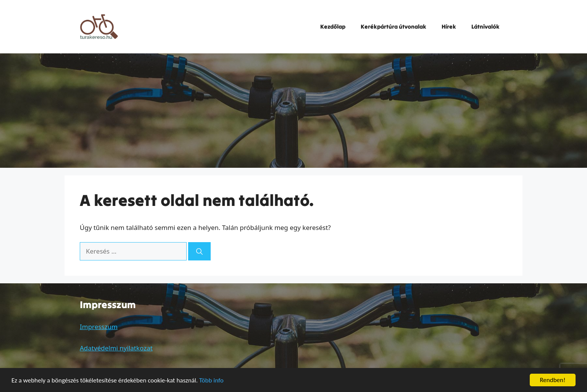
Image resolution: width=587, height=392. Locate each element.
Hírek (449, 27)
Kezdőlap (333, 27)
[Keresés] (199, 251)
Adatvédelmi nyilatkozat (116, 348)
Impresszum (99, 327)
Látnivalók (485, 27)
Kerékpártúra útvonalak (393, 27)
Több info (211, 381)
